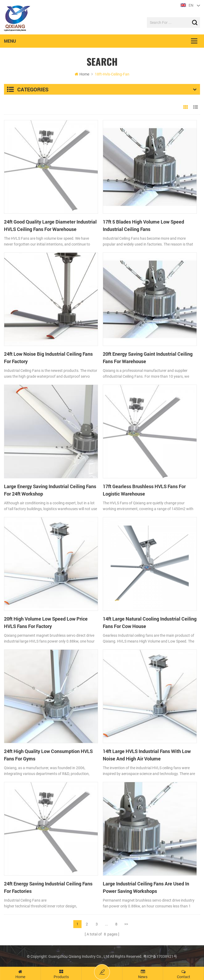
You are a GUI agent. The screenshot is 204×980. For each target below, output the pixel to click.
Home (82, 74)
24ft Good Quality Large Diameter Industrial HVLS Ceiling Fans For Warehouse (50, 225)
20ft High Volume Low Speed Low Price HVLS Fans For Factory (46, 622)
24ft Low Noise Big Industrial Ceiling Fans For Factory (48, 358)
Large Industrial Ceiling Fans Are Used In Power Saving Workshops (146, 887)
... (107, 924)
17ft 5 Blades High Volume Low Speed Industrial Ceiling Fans (143, 225)
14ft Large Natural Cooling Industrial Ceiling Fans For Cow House (150, 622)
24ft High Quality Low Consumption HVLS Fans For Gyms (48, 755)
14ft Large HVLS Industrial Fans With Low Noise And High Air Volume (147, 755)
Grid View (186, 107)
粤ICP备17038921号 (160, 956)
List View (195, 107)
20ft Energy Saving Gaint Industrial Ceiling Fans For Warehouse (148, 358)
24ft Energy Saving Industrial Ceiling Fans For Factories (48, 887)
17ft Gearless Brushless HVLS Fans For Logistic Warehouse (144, 490)
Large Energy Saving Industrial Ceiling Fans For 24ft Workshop (50, 490)
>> (126, 924)
